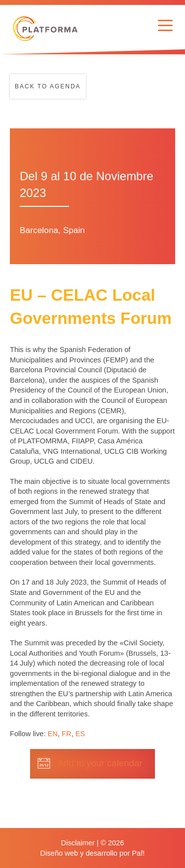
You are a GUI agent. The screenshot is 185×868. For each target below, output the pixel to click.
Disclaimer (78, 843)
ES (80, 734)
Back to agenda (48, 86)
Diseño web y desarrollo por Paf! (93, 853)
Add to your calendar (100, 763)
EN (53, 734)
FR (67, 734)
